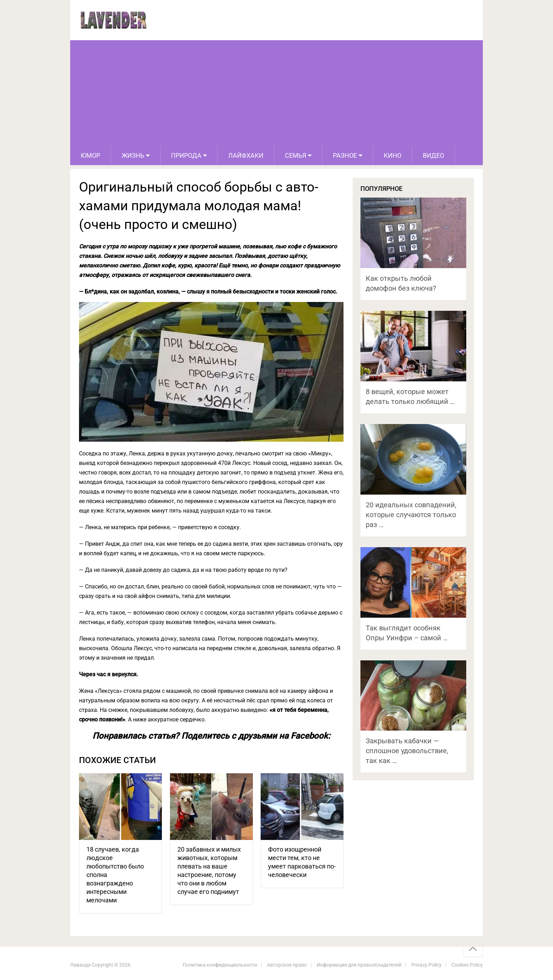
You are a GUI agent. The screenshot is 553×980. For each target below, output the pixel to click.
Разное (345, 155)
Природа (186, 155)
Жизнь (133, 155)
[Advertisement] (276, 93)
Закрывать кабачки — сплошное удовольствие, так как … (407, 751)
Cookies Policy (467, 965)
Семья (296, 155)
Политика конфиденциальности (220, 965)
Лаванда (80, 965)
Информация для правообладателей (359, 965)
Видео (433, 155)
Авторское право (287, 965)
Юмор (90, 155)
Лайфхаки (246, 155)
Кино (393, 155)
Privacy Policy (426, 965)
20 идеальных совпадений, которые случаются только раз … (411, 515)
